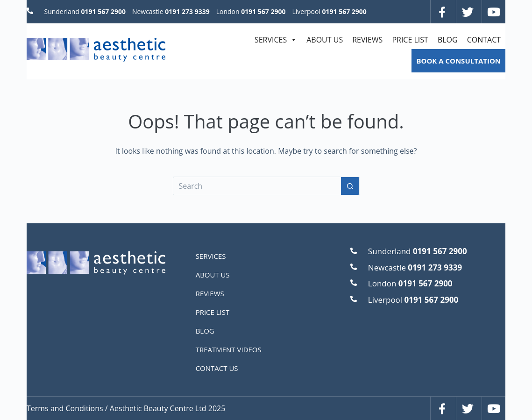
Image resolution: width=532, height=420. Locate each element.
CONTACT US (217, 368)
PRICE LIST (410, 40)
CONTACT (484, 40)
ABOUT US (325, 40)
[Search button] (350, 186)
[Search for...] (257, 186)
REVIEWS (367, 40)
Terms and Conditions (65, 408)
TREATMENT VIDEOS (229, 349)
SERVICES (276, 40)
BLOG (448, 40)
